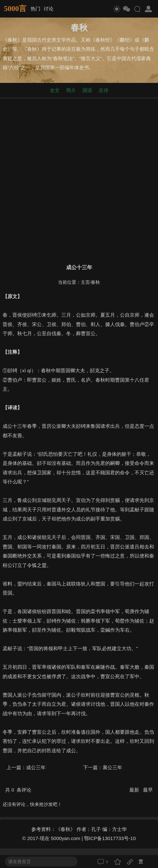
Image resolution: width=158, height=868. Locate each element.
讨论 (49, 9)
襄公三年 (112, 767)
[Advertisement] (79, 180)
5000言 (15, 9)
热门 (36, 9)
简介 (71, 90)
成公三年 (36, 767)
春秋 (95, 282)
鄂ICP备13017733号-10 (110, 838)
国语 (87, 90)
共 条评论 (18, 790)
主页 (85, 282)
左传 (104, 90)
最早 (148, 790)
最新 (135, 790)
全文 (55, 90)
